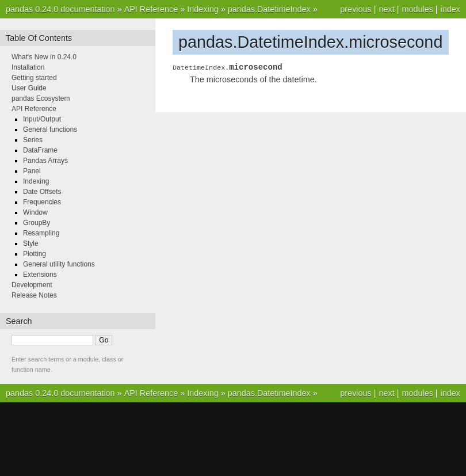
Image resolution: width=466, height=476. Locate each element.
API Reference (151, 9)
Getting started (34, 78)
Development (32, 285)
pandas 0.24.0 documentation (60, 9)
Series (33, 140)
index (450, 9)
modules (417, 9)
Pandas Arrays (45, 161)
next (386, 9)
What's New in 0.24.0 (44, 57)
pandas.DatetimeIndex (269, 9)
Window (35, 212)
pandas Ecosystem (41, 98)
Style (31, 243)
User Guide (29, 88)
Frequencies (42, 202)
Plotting (35, 254)
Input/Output (42, 119)
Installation (28, 67)
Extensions (40, 275)
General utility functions (59, 264)
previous (356, 9)
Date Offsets (42, 192)
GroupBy (37, 223)
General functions (50, 130)
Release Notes (34, 295)
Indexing (203, 9)
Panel (32, 171)
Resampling (41, 233)
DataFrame (40, 150)
